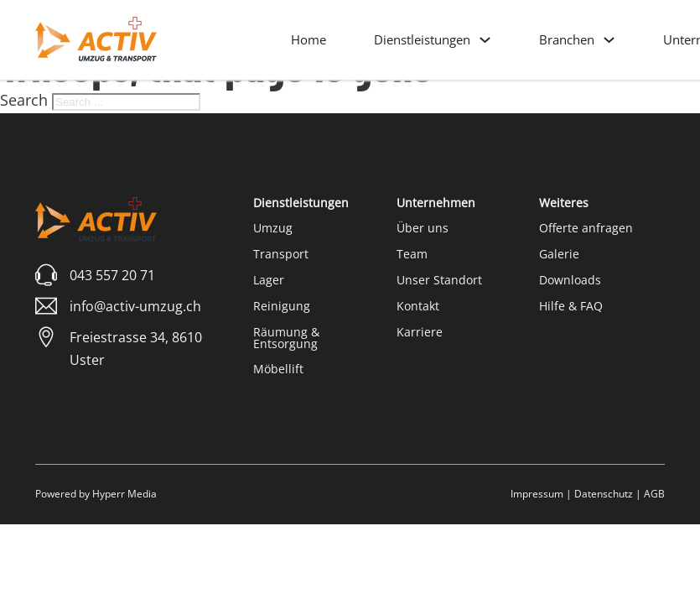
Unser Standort (439, 280)
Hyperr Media (124, 494)
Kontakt (418, 306)
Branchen (567, 39)
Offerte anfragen (586, 228)
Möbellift (278, 369)
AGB (654, 494)
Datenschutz (604, 494)
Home (309, 39)
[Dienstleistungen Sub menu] (485, 40)
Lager (269, 280)
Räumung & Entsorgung (286, 338)
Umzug (273, 228)
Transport (281, 254)
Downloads (570, 280)
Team (412, 254)
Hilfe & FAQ (571, 306)
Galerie (559, 254)
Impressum (537, 494)
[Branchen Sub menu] (609, 40)
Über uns (423, 228)
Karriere (420, 332)
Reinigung (282, 306)
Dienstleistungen (422, 39)
